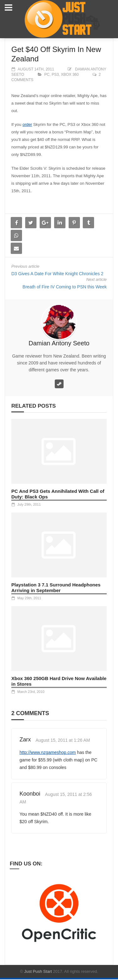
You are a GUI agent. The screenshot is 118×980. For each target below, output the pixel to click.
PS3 (55, 75)
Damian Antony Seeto (59, 343)
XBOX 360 (70, 75)
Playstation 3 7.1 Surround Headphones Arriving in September (56, 588)
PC (47, 75)
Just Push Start (38, 971)
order (27, 124)
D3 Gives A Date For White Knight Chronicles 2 (57, 274)
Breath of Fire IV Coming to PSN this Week (65, 287)
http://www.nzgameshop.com (48, 752)
